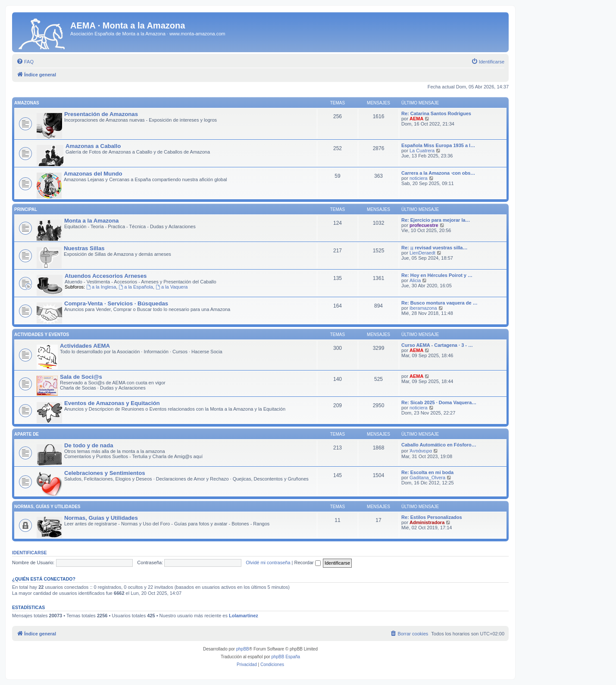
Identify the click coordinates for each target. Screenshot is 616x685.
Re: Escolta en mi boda (427, 472)
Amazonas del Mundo (93, 174)
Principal (26, 209)
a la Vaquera (172, 287)
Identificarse (30, 553)
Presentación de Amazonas (101, 114)
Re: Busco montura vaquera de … (439, 303)
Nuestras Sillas (84, 248)
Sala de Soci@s (81, 377)
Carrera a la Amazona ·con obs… (438, 173)
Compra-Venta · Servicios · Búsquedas (116, 303)
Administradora (427, 522)
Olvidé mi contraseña (268, 562)
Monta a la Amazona (91, 221)
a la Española (136, 287)
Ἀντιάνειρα (421, 451)
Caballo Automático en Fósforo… (439, 445)
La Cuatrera (422, 151)
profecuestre (424, 225)
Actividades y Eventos (42, 335)
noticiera (419, 178)
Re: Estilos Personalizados (432, 517)
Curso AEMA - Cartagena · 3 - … (437, 345)
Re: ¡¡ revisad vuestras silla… (434, 248)
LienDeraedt (422, 253)
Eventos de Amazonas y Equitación (112, 403)
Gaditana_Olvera (427, 478)
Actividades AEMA (85, 346)
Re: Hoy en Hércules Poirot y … (437, 275)
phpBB (243, 649)
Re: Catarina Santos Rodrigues (436, 113)
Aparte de (27, 434)
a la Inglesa (101, 287)
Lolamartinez (244, 616)
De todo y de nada (89, 445)
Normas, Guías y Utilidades (47, 507)
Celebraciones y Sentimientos (105, 473)
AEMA (416, 119)
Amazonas (27, 103)
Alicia (415, 280)
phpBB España (286, 657)
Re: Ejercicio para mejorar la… (436, 220)
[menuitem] (25, 62)
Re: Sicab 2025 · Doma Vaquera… (439, 402)
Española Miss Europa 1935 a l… (438, 145)
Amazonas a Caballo (93, 146)
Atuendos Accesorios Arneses (106, 276)
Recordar (308, 562)
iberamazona (423, 308)
